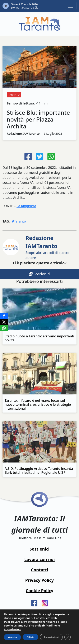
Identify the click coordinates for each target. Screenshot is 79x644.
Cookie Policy (39, 591)
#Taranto (19, 221)
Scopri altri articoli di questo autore (47, 247)
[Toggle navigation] (71, 6)
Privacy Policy (39, 580)
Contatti (39, 570)
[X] (4, 322)
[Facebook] (4, 316)
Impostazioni (51, 637)
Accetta (12, 637)
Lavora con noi (39, 559)
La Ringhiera (26, 206)
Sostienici (39, 549)
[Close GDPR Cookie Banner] (68, 637)
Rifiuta (30, 637)
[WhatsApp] (4, 328)
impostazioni (13, 629)
